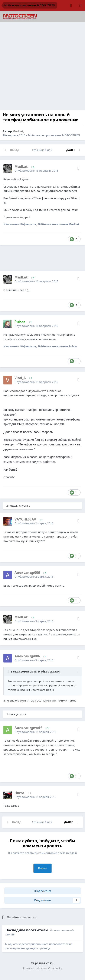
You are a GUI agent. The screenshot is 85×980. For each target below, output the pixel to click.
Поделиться (43, 891)
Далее (71, 150)
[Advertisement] (42, 67)
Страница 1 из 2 (43, 150)
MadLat (43, 671)
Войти (42, 868)
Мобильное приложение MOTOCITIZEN (54, 135)
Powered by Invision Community (43, 968)
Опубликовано (36, 171)
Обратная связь (43, 963)
